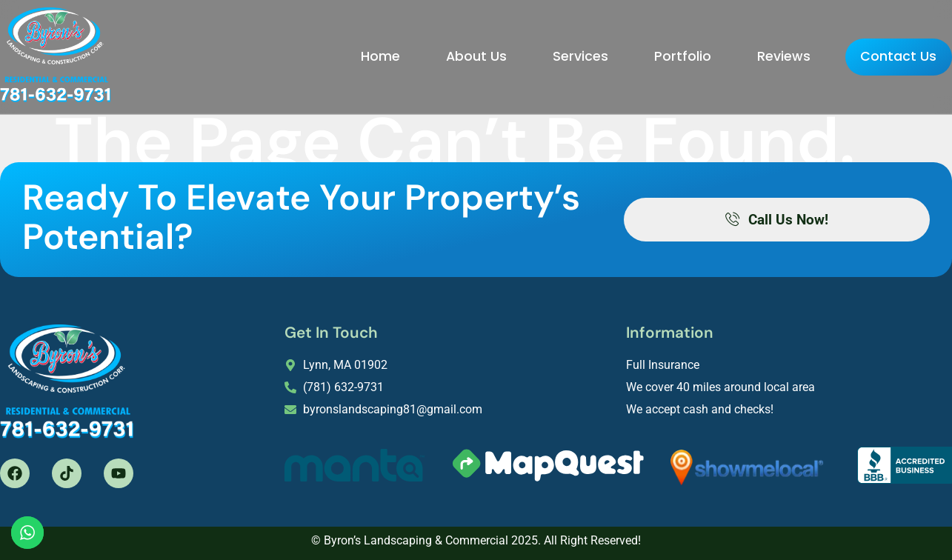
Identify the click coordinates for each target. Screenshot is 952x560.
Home (352, 55)
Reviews (755, 55)
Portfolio (654, 55)
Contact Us (884, 56)
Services (552, 55)
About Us (447, 55)
